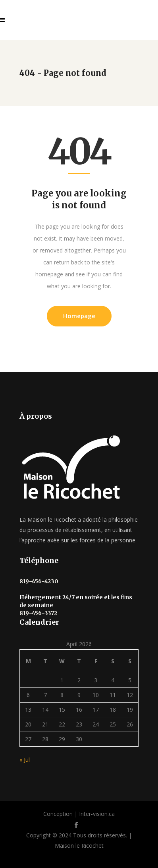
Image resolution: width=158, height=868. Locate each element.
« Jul (25, 760)
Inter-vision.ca (97, 814)
